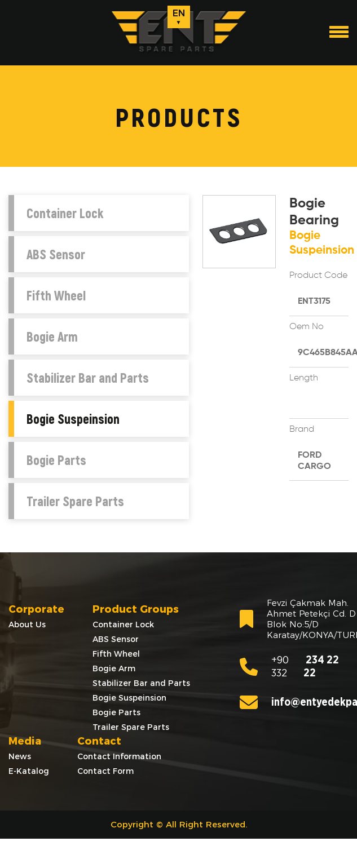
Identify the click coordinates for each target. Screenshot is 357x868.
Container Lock (65, 213)
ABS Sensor (56, 254)
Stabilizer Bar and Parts (88, 378)
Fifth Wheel (56, 295)
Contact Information (119, 756)
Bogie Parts (56, 460)
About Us (27, 625)
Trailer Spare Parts (75, 501)
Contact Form (105, 771)
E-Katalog (29, 771)
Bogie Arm (52, 336)
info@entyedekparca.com (294, 702)
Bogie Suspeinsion (73, 419)
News (20, 756)
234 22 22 (289, 667)
